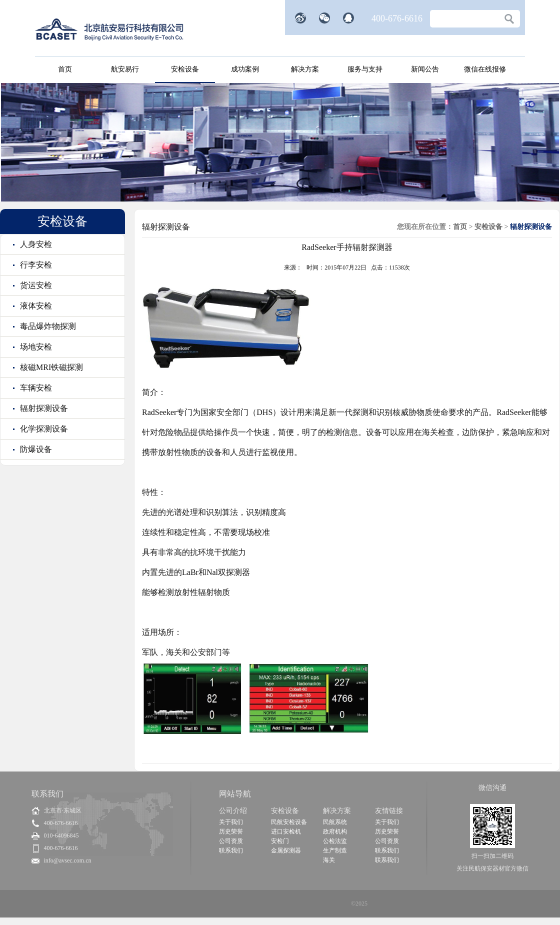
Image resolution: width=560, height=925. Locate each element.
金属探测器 (286, 850)
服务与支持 (365, 69)
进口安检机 (286, 831)
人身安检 (35, 244)
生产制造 (335, 850)
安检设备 (185, 69)
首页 (65, 69)
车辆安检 (35, 388)
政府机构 (335, 831)
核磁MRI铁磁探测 (50, 367)
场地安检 (35, 347)
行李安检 (35, 265)
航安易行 (125, 69)
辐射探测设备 (43, 408)
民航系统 (335, 822)
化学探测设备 (43, 429)
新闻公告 (425, 69)
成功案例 (245, 69)
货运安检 (35, 285)
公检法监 (335, 841)
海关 (329, 860)
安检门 (280, 841)
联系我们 (231, 850)
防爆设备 (35, 449)
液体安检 (35, 306)
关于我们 (231, 822)
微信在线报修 (485, 69)
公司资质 (231, 841)
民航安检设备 (289, 822)
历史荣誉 (231, 831)
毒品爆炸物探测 (47, 326)
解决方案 (305, 69)
